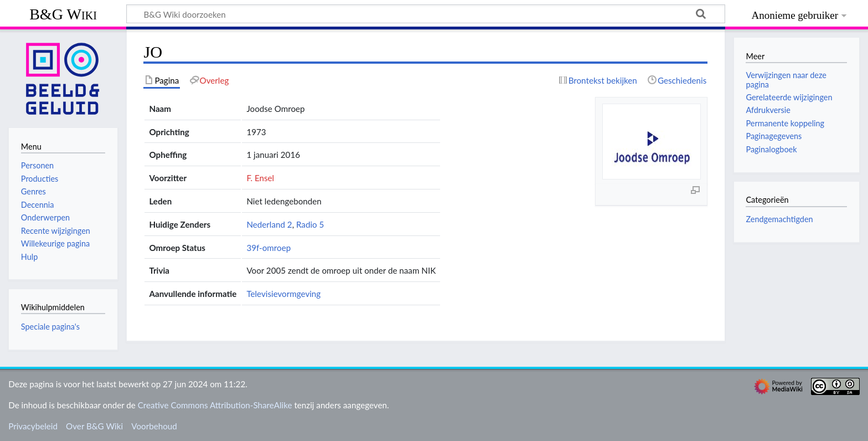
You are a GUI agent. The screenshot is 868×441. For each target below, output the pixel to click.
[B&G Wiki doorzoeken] (426, 14)
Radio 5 (310, 224)
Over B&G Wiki (94, 426)
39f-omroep (268, 248)
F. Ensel (260, 178)
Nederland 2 (269, 224)
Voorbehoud (154, 426)
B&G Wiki (63, 14)
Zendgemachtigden (779, 219)
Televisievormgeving (283, 294)
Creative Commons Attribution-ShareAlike (215, 405)
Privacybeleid (33, 426)
